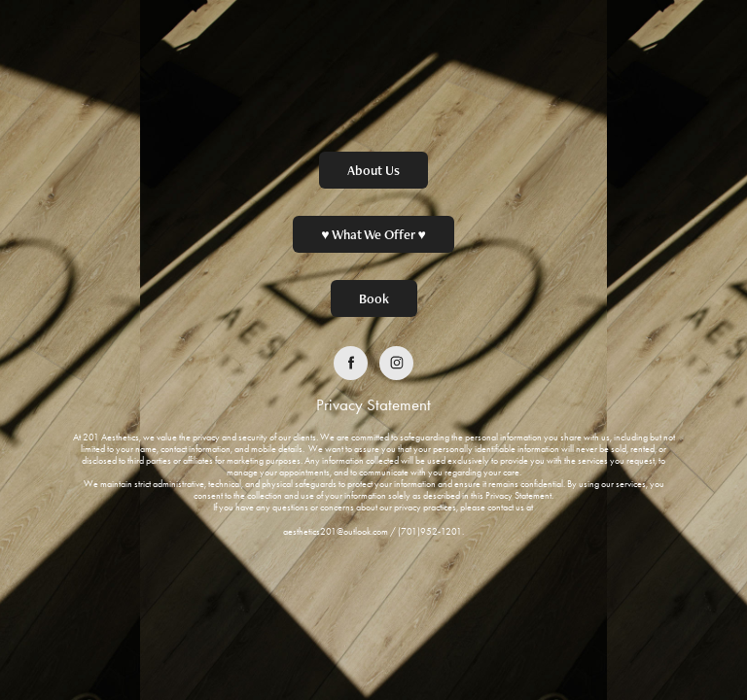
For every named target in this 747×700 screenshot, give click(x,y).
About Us (373, 170)
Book (374, 298)
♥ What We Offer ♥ (373, 234)
